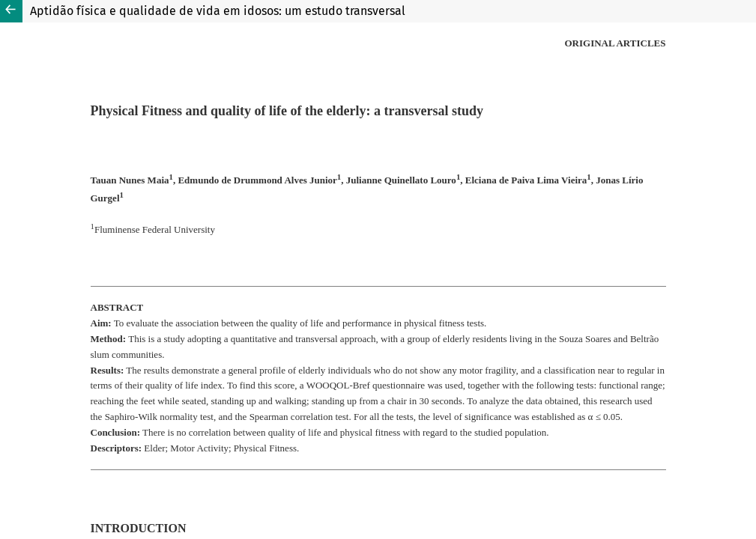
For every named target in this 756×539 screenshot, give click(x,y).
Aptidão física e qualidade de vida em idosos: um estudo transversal (218, 11)
